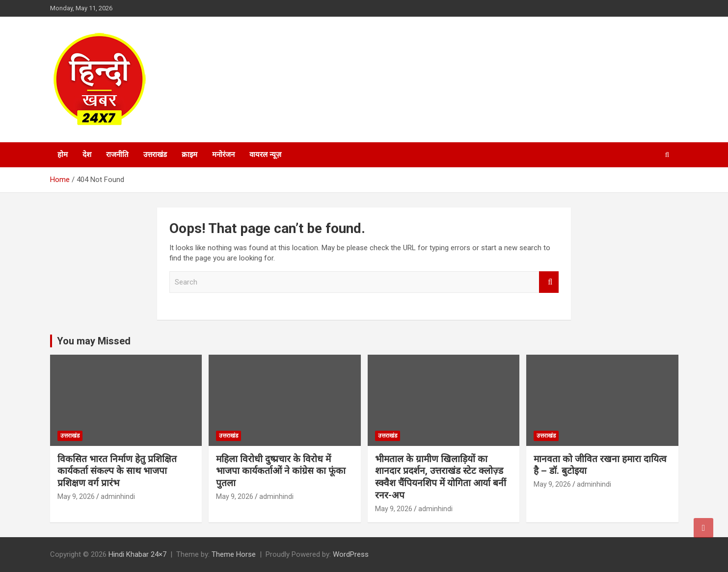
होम (63, 155)
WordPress (351, 554)
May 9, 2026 (76, 496)
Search (549, 282)
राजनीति (117, 155)
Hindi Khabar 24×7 (137, 554)
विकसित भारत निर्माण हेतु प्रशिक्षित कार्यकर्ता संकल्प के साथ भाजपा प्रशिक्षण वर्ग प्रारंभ (117, 471)
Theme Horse (234, 554)
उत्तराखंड (155, 155)
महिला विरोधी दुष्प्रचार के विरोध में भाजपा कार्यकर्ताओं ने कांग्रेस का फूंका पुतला (281, 471)
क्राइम (189, 155)
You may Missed (94, 341)
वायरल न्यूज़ (265, 155)
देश (87, 155)
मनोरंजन (223, 155)
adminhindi (118, 496)
